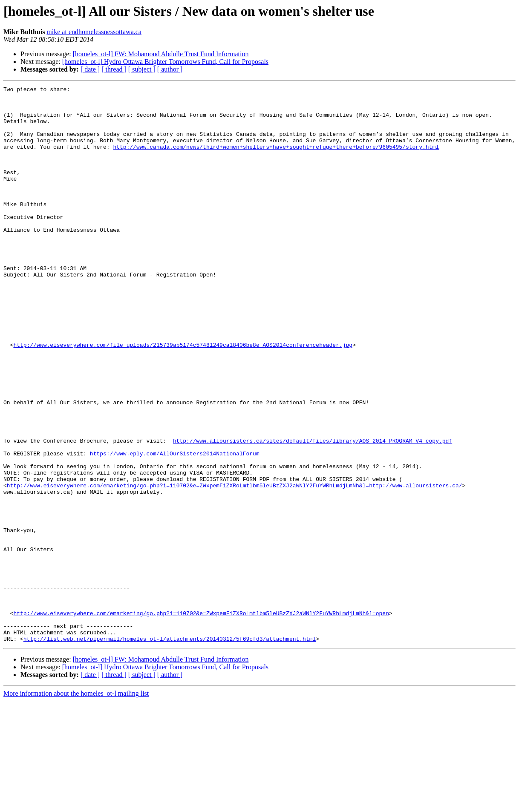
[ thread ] (114, 69)
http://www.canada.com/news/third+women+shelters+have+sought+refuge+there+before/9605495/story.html (276, 159)
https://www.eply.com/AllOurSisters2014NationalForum (175, 527)
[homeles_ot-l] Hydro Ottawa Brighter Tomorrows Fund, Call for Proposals (165, 62)
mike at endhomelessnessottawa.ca (94, 32)
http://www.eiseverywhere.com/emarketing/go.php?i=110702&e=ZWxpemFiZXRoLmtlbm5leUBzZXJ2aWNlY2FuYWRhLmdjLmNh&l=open (201, 719)
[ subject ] (142, 69)
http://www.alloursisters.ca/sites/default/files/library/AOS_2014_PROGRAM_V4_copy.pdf (313, 512)
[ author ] (170, 69)
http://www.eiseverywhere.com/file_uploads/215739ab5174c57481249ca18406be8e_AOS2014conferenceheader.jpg (183, 397)
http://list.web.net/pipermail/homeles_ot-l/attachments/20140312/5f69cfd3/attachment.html (170, 750)
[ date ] (90, 69)
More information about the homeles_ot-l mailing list (76, 805)
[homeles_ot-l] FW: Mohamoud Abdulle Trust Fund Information (161, 54)
